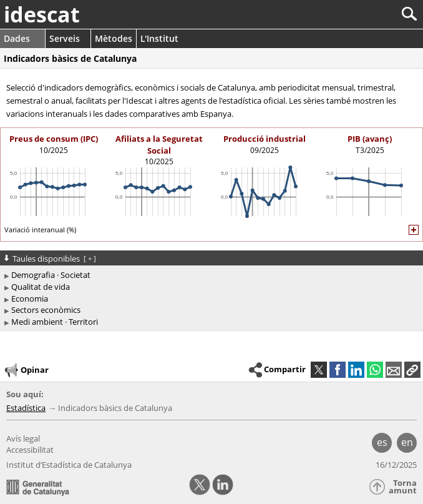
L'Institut (159, 38)
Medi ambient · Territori (55, 322)
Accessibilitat (30, 450)
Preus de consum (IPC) (54, 139)
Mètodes (114, 38)
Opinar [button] (26, 370)
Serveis (65, 38)
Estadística (26, 408)
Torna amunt (403, 487)
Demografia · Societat (51, 275)
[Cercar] (368, 14)
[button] (412, 370)
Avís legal (23, 438)
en (407, 442)
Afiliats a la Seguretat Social (159, 144)
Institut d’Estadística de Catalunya (69, 465)
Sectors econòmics (46, 310)
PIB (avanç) (370, 139)
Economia (30, 299)
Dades (17, 38)
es (382, 442)
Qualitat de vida (41, 287)
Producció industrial (265, 139)
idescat (42, 14)
